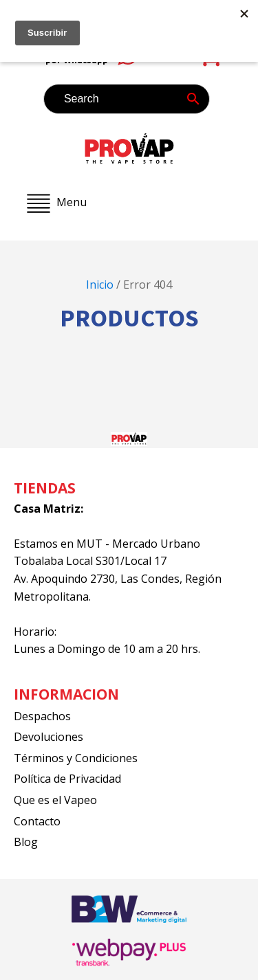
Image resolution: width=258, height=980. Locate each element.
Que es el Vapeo (55, 800)
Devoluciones (49, 737)
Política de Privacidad (67, 779)
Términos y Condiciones (76, 758)
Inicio (100, 285)
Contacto (37, 821)
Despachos (42, 716)
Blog (26, 842)
